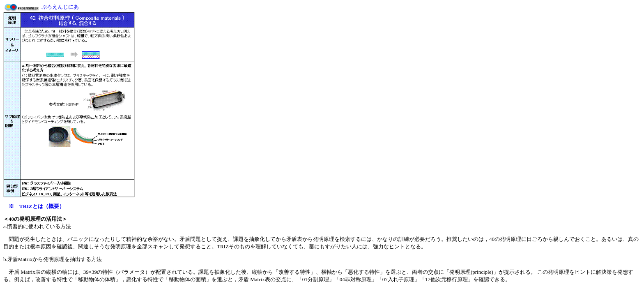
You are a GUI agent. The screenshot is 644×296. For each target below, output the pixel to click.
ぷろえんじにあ (60, 7)
